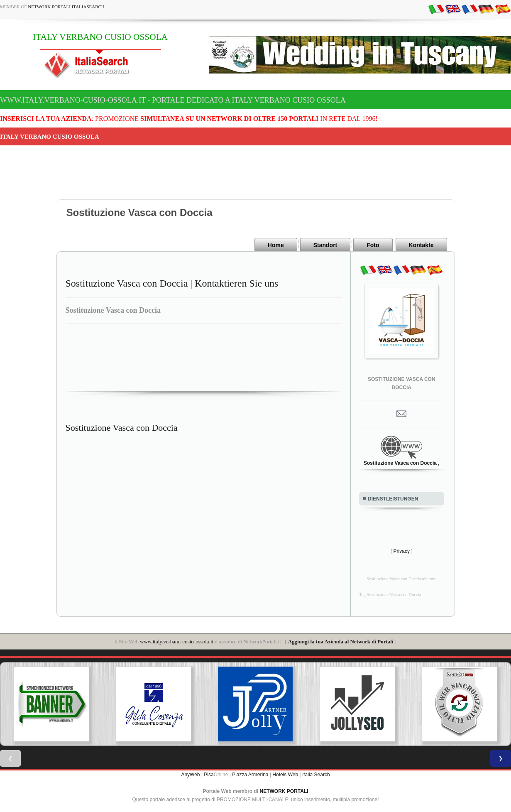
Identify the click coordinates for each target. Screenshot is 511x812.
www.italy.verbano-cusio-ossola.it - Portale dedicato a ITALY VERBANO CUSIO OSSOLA (173, 100)
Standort (325, 245)
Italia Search (316, 775)
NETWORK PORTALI (284, 791)
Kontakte (421, 245)
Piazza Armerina (250, 775)
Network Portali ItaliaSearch (66, 7)
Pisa (209, 775)
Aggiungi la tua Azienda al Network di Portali (341, 642)
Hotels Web (285, 775)
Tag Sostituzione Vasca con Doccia (390, 595)
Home (276, 245)
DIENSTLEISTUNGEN (393, 499)
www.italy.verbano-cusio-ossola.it (177, 642)
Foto (373, 245)
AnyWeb (190, 775)
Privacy (402, 551)
